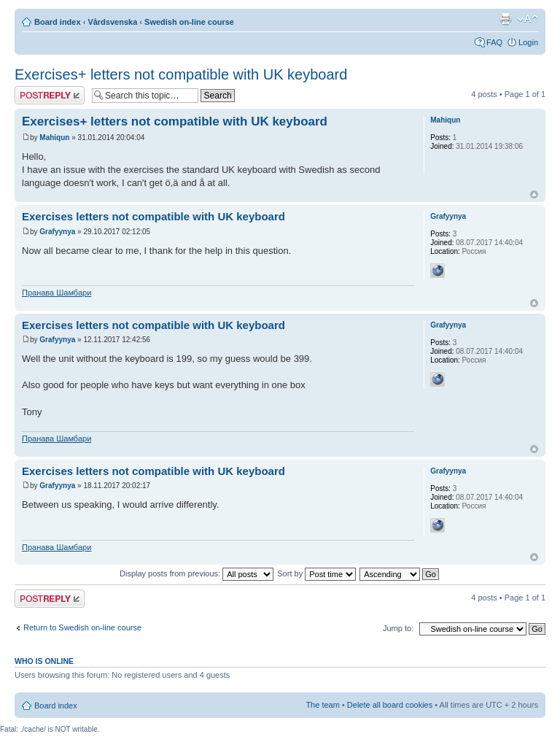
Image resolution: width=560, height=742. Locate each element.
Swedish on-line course (189, 22)
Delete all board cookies (390, 705)
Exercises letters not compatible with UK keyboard (153, 216)
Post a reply (50, 95)
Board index (58, 22)
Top (534, 194)
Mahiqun (54, 138)
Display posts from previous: (197, 573)
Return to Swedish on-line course (82, 627)
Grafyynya (57, 232)
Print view (505, 19)
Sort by (316, 573)
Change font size (528, 19)
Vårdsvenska (112, 22)
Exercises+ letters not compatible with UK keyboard (181, 74)
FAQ (494, 42)
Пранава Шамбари (57, 293)
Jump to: (398, 628)
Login (528, 42)
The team (322, 705)
